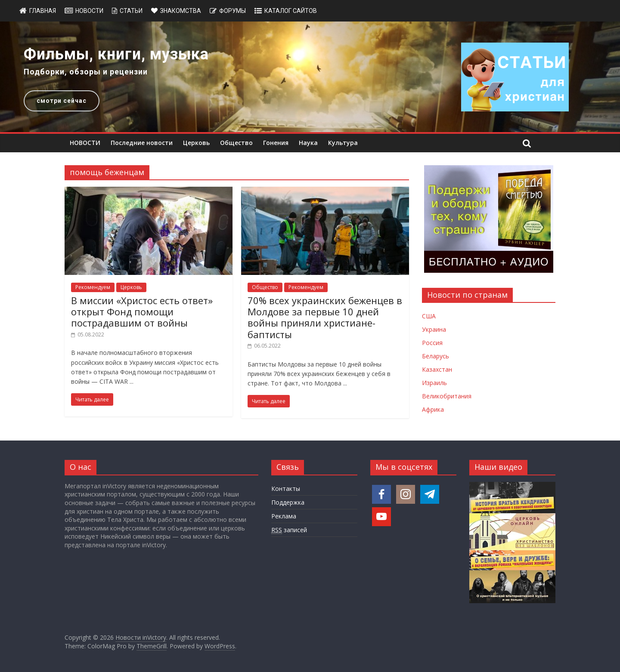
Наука (308, 143)
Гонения (276, 143)
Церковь (196, 143)
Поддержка (288, 502)
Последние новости (142, 143)
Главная (43, 11)
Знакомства (181, 11)
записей (289, 530)
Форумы (232, 11)
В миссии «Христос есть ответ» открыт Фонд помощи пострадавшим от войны (142, 312)
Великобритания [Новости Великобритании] (447, 396)
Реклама (284, 516)
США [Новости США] (429, 316)
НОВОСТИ (85, 143)
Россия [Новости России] (432, 343)
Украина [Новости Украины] (434, 329)
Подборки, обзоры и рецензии (86, 72)
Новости (89, 11)
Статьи (131, 11)
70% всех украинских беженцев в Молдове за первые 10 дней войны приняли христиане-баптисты (325, 317)
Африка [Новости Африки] (433, 409)
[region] (310, 77)
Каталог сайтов (291, 11)
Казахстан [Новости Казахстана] (437, 369)
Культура (343, 143)
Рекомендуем (93, 287)
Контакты (286, 489)
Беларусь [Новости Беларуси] (436, 356)
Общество (236, 143)
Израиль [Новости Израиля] (434, 383)
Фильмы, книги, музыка (116, 54)
